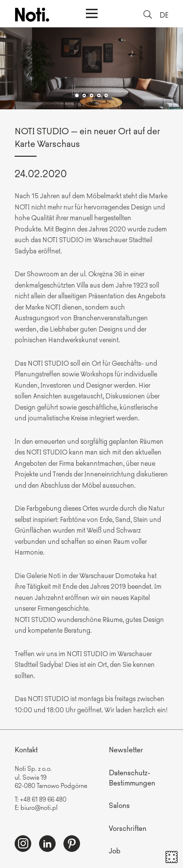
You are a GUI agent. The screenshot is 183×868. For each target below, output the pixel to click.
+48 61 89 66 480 (43, 799)
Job (115, 850)
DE (164, 14)
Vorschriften (128, 828)
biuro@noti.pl (39, 807)
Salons (119, 805)
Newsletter (126, 749)
